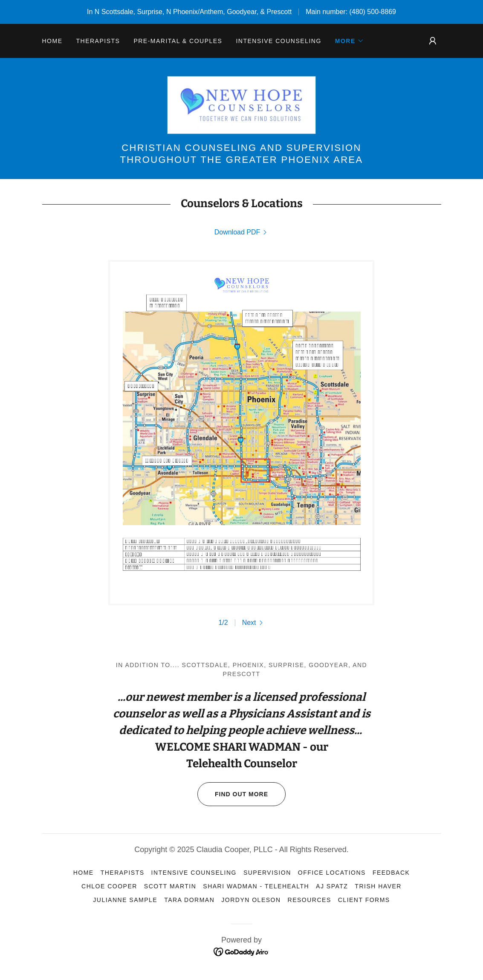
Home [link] (52, 41)
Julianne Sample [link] (125, 900)
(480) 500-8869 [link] (373, 12)
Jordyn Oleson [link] (251, 900)
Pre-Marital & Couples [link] (178, 41)
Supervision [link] (267, 873)
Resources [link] (309, 900)
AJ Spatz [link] (332, 886)
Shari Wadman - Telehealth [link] (256, 886)
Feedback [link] (391, 873)
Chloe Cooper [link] (109, 886)
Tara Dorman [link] (189, 900)
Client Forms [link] (364, 900)
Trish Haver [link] (378, 886)
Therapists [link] (98, 41)
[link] (241, 105)
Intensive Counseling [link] (278, 41)
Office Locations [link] (332, 873)
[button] (350, 41)
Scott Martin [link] (170, 886)
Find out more (233, 794)
